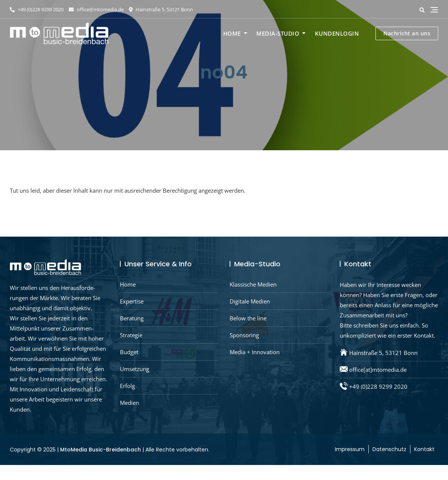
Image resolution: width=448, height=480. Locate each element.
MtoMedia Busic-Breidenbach (101, 450)
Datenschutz (389, 449)
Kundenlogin (337, 33)
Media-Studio (278, 33)
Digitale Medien (250, 301)
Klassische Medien (253, 284)
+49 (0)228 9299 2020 (37, 9)
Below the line (248, 318)
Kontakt (424, 449)
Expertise (132, 301)
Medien (129, 403)
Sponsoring (244, 335)
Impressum (350, 449)
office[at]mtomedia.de (378, 370)
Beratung (132, 318)
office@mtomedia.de (96, 9)
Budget (129, 352)
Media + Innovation (255, 352)
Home (232, 33)
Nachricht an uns (407, 33)
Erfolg (127, 386)
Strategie (131, 335)
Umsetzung (135, 369)
